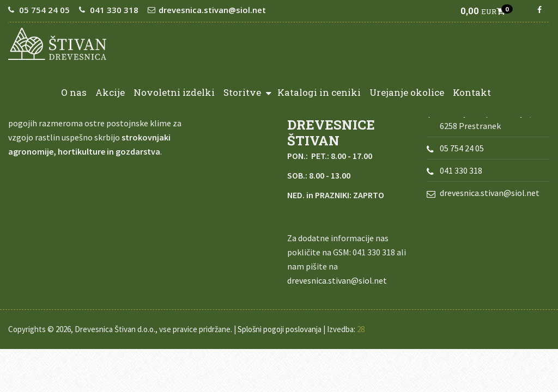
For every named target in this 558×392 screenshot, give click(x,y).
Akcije (110, 92)
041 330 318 (114, 10)
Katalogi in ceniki (319, 92)
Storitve (247, 92)
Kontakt (472, 92)
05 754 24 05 (44, 10)
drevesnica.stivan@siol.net (212, 10)
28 (361, 329)
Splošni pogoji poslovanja (280, 329)
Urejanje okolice (407, 92)
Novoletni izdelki (174, 92)
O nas (74, 92)
